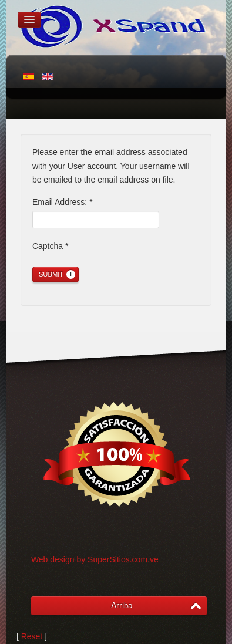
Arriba (122, 606)
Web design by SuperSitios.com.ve (95, 559)
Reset (32, 636)
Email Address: (63, 202)
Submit (51, 274)
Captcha (51, 246)
